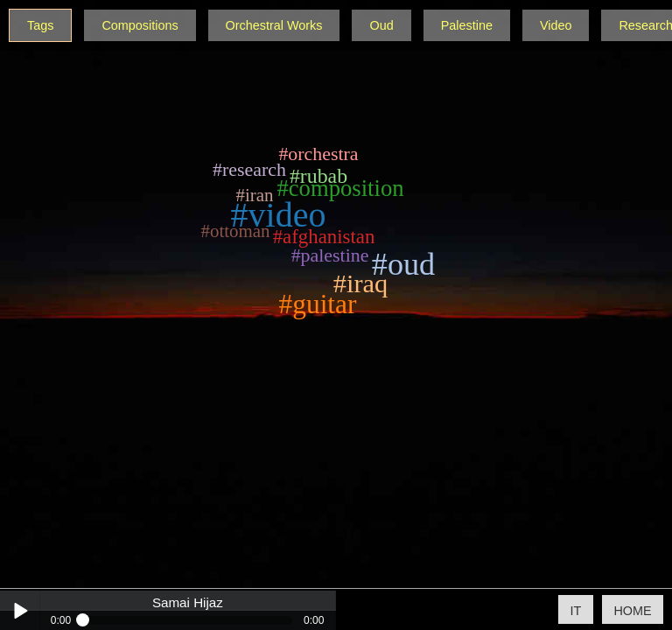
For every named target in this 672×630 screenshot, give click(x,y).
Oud (381, 25)
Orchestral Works (274, 25)
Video (556, 25)
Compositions (140, 25)
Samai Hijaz (188, 603)
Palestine (467, 25)
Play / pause (20, 610)
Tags (40, 25)
